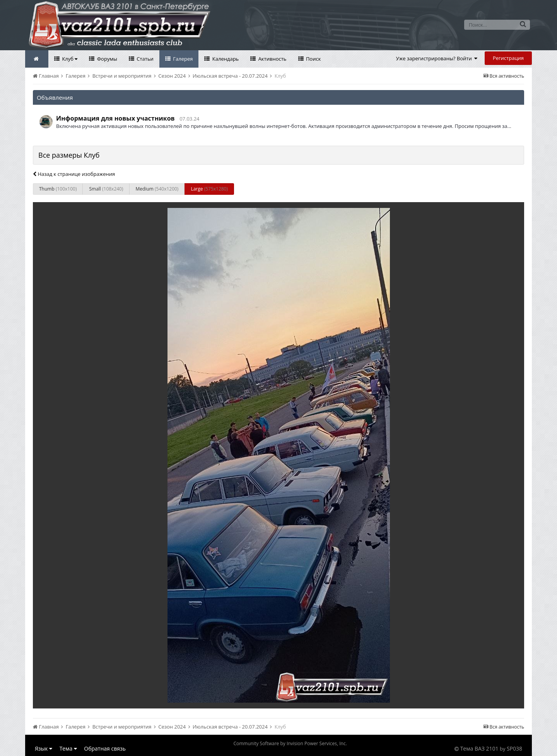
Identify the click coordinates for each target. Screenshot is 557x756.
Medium (157, 189)
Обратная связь (105, 748)
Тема (68, 748)
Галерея (182, 59)
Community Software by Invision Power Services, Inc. (290, 743)
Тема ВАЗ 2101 (479, 748)
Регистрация (508, 58)
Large (209, 189)
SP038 (514, 748)
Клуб (69, 59)
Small (106, 189)
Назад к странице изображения (74, 174)
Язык (44, 748)
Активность (272, 59)
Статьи (144, 59)
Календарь (225, 59)
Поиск (313, 59)
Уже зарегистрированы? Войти (437, 58)
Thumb (58, 189)
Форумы (106, 59)
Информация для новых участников (115, 118)
